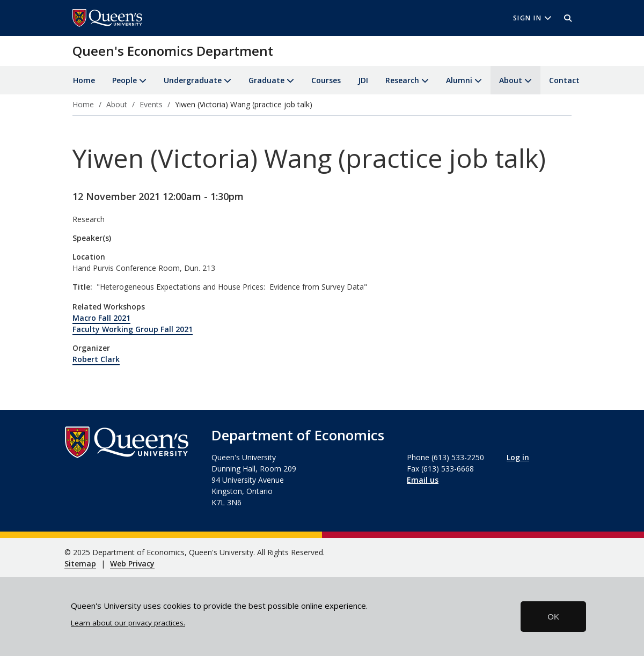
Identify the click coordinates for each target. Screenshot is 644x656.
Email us (423, 480)
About (511, 80)
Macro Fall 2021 (101, 318)
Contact (564, 80)
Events (151, 104)
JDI (363, 80)
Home (84, 80)
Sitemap (80, 563)
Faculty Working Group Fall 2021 (133, 329)
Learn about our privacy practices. (128, 623)
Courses (326, 80)
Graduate (266, 80)
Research (402, 80)
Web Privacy (132, 563)
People (125, 80)
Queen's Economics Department (173, 51)
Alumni (459, 80)
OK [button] (553, 617)
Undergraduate (193, 80)
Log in (518, 457)
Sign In (532, 18)
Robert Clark (96, 359)
